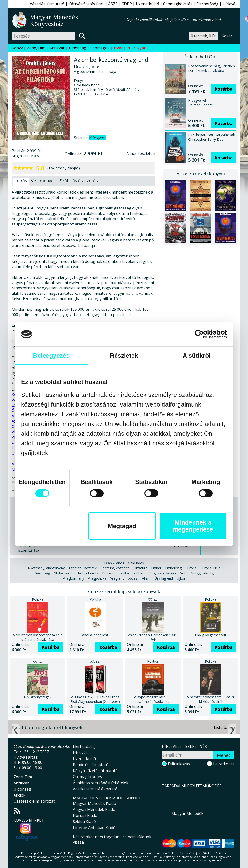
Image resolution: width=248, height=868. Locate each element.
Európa (191, 568)
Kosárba (224, 89)
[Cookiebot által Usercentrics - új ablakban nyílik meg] (206, 334)
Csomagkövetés (178, 4)
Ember (156, 568)
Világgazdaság (202, 573)
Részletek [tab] (124, 356)
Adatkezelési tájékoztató (95, 789)
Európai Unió (211, 568)
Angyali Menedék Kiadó (94, 809)
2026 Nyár (136, 48)
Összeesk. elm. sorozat (34, 801)
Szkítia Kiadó (84, 821)
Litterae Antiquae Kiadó (94, 828)
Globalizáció (63, 573)
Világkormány (74, 578)
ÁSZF (113, 4)
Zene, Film (36, 48)
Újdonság (77, 48)
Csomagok (100, 48)
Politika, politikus (131, 573)
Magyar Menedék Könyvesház (69, 20)
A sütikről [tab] (197, 356)
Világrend (117, 578)
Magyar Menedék (187, 814)
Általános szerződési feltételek (101, 783)
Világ (184, 573)
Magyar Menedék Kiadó (94, 803)
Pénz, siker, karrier (162, 573)
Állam (146, 578)
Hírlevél (229, 4)
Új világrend (164, 578)
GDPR (127, 4)
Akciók (19, 795)
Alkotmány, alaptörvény (46, 568)
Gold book (136, 563)
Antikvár (57, 48)
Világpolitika (97, 578)
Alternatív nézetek (83, 568)
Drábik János (114, 563)
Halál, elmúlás (87, 573)
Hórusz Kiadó (85, 815)
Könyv (17, 48)
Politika (108, 573)
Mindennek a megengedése (193, 526)
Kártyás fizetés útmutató (95, 771)
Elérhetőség (207, 4)
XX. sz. (133, 578)
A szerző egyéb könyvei (201, 173)
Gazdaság (42, 573)
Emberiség (173, 568)
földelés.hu (219, 860)
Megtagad (122, 526)
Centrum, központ (115, 568)
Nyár (118, 48)
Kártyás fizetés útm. (86, 4)
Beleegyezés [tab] (51, 356)
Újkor (181, 578)
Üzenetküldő (147, 4)
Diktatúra (140, 568)
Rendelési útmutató (91, 765)
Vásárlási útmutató (47, 4)
